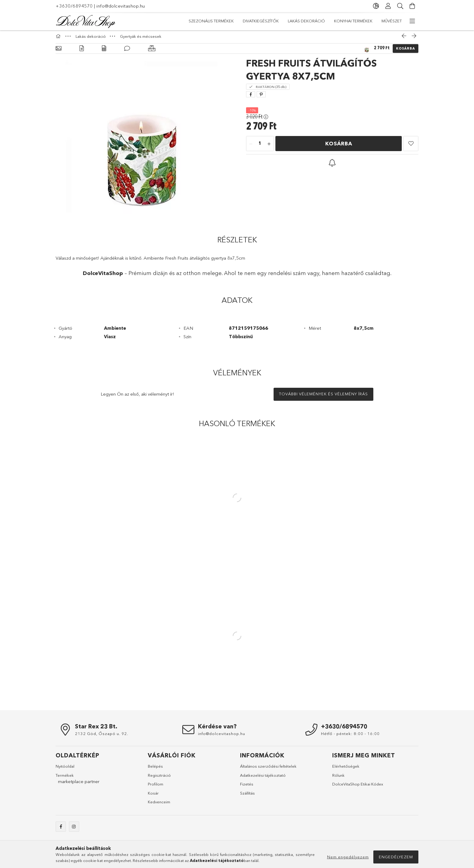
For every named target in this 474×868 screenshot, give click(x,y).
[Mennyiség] (260, 147)
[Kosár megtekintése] (412, 6)
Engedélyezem (396, 857)
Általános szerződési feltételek (268, 769)
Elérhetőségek (346, 769)
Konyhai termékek (237, 21)
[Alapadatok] (58, 52)
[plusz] (269, 147)
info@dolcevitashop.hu (121, 6)
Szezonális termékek (379, 21)
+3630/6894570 (74, 6)
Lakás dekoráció (284, 21)
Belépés (155, 769)
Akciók (172, 21)
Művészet (199, 21)
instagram (74, 830)
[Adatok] (104, 52)
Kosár (153, 796)
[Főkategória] (59, 39)
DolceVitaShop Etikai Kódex (358, 787)
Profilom (156, 787)
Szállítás (247, 796)
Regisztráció (159, 778)
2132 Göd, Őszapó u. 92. (102, 737)
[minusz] (251, 147)
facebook (61, 830)
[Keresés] (400, 6)
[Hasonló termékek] (152, 52)
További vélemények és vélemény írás (323, 397)
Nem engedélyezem (348, 857)
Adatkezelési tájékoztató (263, 778)
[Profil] (388, 6)
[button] (411, 147)
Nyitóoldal (65, 769)
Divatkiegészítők (330, 21)
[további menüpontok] (412, 21)
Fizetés (247, 787)
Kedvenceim (159, 805)
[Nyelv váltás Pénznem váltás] (376, 6)
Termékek (65, 778)
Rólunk (338, 778)
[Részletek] (82, 52)
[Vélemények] (127, 52)
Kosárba (406, 51)
